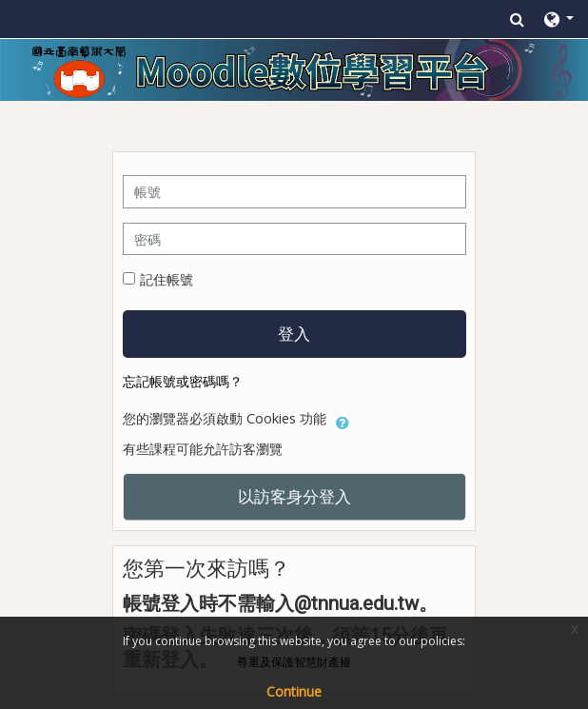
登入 (294, 333)
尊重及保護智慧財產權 (294, 662)
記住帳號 (167, 279)
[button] (517, 19)
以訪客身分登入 (294, 496)
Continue (294, 691)
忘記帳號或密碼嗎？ (183, 381)
